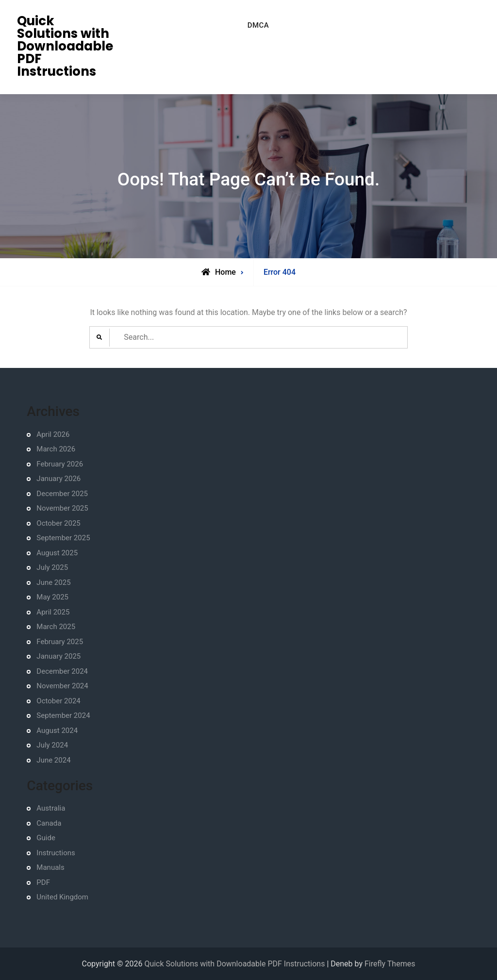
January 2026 (58, 479)
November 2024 (62, 686)
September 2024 (63, 715)
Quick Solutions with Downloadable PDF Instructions (65, 46)
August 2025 (57, 553)
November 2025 (62, 508)
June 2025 (53, 582)
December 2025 (62, 494)
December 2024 (62, 671)
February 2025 (60, 642)
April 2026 (53, 434)
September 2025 (63, 538)
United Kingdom (62, 897)
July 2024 (52, 745)
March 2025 (56, 627)
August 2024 (57, 731)
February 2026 (60, 464)
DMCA (258, 25)
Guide (46, 838)
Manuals (50, 867)
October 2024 (58, 701)
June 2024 (53, 760)
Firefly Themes (390, 964)
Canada (49, 823)
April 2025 (53, 612)
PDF (43, 882)
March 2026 (56, 449)
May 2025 (52, 597)
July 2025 (52, 567)
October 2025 (58, 523)
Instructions (56, 853)
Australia (51, 808)
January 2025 (58, 656)
